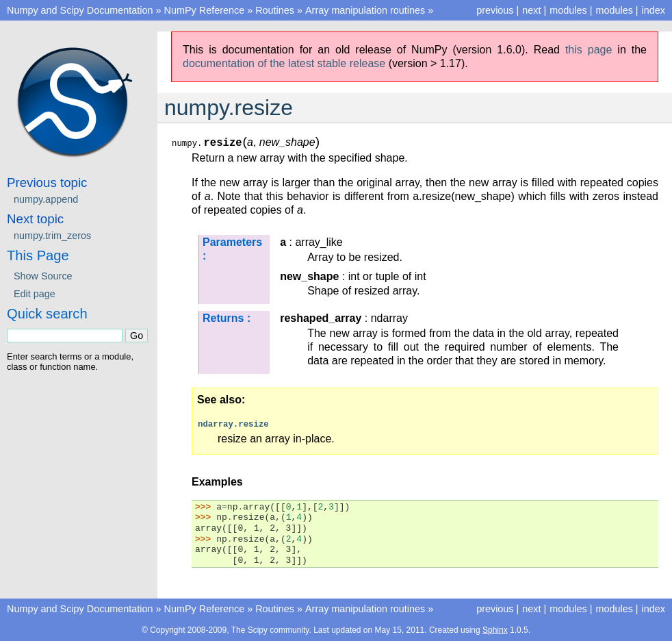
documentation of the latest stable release (284, 63)
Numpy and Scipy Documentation (80, 10)
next (531, 10)
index (654, 10)
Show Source (43, 276)
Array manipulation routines (365, 10)
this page (589, 50)
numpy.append (46, 199)
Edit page (35, 294)
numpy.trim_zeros (52, 236)
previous (495, 10)
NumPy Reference (205, 10)
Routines (275, 10)
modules (614, 10)
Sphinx (495, 630)
